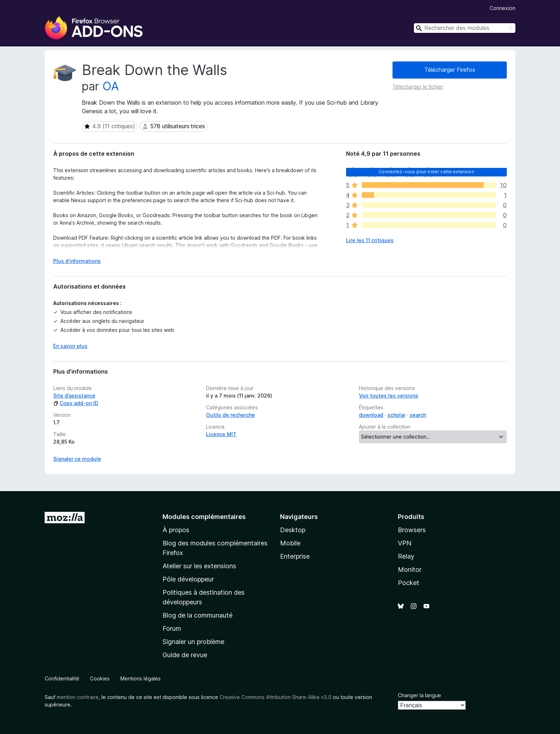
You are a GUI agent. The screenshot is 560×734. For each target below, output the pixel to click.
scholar (396, 415)
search (418, 415)
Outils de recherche (231, 415)
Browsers (412, 530)
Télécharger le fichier (418, 87)
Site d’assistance (74, 396)
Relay (406, 556)
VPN (405, 543)
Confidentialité (62, 678)
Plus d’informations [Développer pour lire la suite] (77, 261)
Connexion (502, 8)
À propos (176, 530)
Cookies (100, 678)
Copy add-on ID (76, 403)
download (371, 415)
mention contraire (78, 697)
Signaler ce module (77, 459)
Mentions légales (141, 678)
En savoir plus (70, 346)
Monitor (410, 570)
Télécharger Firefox (450, 70)
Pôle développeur (188, 579)
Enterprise (295, 556)
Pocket (409, 583)
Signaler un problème (193, 642)
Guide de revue (185, 655)
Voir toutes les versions (389, 396)
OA (111, 86)
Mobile (290, 543)
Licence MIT (221, 434)
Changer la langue (419, 695)
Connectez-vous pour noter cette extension (426, 172)
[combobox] (465, 28)
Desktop (293, 530)
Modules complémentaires (204, 517)
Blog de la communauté (197, 615)
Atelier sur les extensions (199, 566)
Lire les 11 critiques (370, 240)
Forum (172, 628)
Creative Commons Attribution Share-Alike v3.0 (276, 697)
